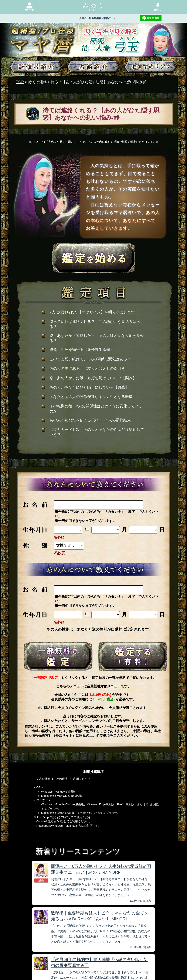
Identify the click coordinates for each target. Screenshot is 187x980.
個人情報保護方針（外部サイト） (50, 736)
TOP (20, 82)
